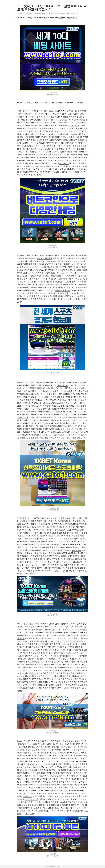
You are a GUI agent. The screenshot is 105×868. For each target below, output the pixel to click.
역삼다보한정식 (24, 111)
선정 (33, 169)
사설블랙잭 (50, 808)
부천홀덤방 (53, 270)
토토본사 (46, 406)
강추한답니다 (76, 137)
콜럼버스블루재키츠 (39, 541)
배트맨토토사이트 (32, 539)
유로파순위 (77, 550)
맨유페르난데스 (42, 521)
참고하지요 (64, 163)
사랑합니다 (74, 125)
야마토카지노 (37, 782)
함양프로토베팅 (26, 627)
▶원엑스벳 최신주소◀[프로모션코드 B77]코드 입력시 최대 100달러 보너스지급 (50, 103)
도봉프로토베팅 (31, 799)
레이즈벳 (70, 276)
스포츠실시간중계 (29, 391)
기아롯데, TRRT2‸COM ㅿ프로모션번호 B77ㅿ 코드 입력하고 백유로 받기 (41, 13)
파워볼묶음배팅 (68, 562)
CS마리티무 (41, 285)
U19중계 (20, 255)
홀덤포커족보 (69, 559)
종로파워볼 (26, 438)
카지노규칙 (74, 544)
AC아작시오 (22, 624)
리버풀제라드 (70, 790)
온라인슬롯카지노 (25, 518)
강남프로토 (34, 673)
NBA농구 (49, 767)
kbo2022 (41, 667)
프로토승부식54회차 (59, 802)
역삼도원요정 (38, 143)
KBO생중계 (63, 659)
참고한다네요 (58, 114)
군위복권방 (28, 796)
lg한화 (48, 273)
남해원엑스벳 (27, 653)
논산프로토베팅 (26, 650)
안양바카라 (60, 412)
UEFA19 (20, 741)
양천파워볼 (42, 788)
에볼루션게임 (33, 665)
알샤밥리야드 (34, 536)
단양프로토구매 (78, 632)
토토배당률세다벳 (44, 258)
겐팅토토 (33, 744)
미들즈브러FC (71, 293)
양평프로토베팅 (51, 264)
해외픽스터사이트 (51, 267)
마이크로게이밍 (42, 400)
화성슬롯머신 (61, 429)
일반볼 (69, 282)
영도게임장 (37, 409)
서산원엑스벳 (31, 758)
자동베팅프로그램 (63, 290)
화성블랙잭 (73, 527)
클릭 (27, 172)
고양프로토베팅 (50, 403)
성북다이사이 (63, 385)
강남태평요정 (50, 123)
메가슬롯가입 (45, 770)
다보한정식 (46, 152)
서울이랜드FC (27, 679)
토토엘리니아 (23, 382)
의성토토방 (36, 676)
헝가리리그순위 (47, 524)
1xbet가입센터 (47, 397)
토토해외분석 (25, 556)
